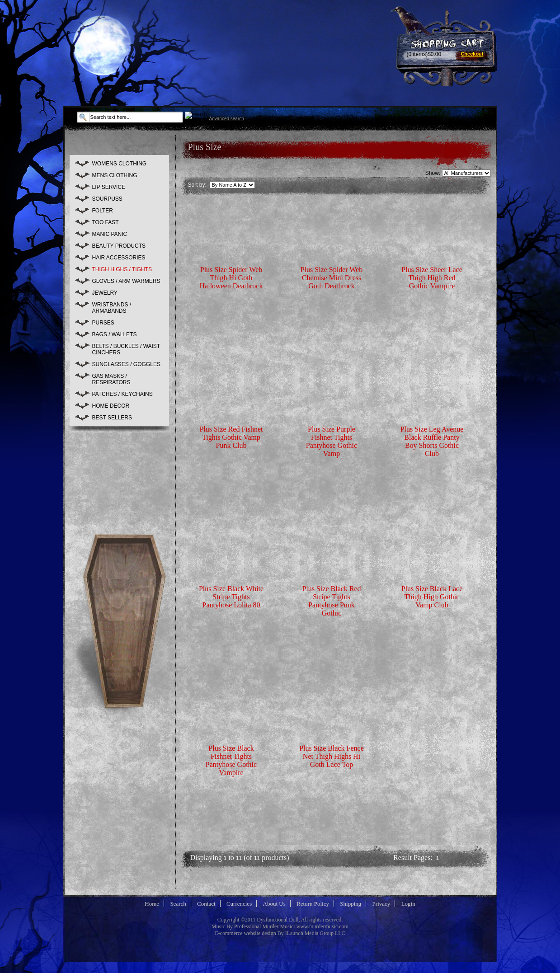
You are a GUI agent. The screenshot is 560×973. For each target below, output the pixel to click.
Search (178, 904)
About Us (274, 904)
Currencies (239, 904)
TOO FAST (106, 222)
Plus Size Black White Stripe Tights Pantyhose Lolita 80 (231, 597)
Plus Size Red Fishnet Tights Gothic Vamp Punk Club (231, 437)
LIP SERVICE (109, 187)
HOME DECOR (111, 406)
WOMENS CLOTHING (120, 164)
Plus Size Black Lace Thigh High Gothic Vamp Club (432, 597)
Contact (206, 904)
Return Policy (313, 904)
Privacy (381, 904)
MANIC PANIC (110, 234)
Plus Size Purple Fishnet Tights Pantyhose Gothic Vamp (332, 441)
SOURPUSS (107, 199)
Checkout (472, 54)
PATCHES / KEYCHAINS (122, 394)
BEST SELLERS (112, 418)
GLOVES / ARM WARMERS (126, 281)
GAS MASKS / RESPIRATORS (111, 379)
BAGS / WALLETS (115, 334)
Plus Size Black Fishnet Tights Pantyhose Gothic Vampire (231, 760)
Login (408, 904)
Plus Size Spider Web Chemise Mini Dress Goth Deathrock (332, 278)
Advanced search (227, 119)
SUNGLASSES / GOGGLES (126, 364)
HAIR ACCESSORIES (119, 258)
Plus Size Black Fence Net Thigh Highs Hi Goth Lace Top (332, 756)
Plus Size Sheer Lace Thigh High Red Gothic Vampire (432, 278)
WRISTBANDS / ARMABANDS (112, 308)
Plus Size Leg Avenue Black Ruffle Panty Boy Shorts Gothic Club (432, 441)
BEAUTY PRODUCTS (119, 246)
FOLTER (103, 211)
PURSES (103, 323)
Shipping (351, 904)
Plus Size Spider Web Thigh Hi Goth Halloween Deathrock (231, 278)
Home (152, 904)
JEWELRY (105, 293)
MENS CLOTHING (115, 175)
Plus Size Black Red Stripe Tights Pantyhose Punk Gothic (331, 601)
